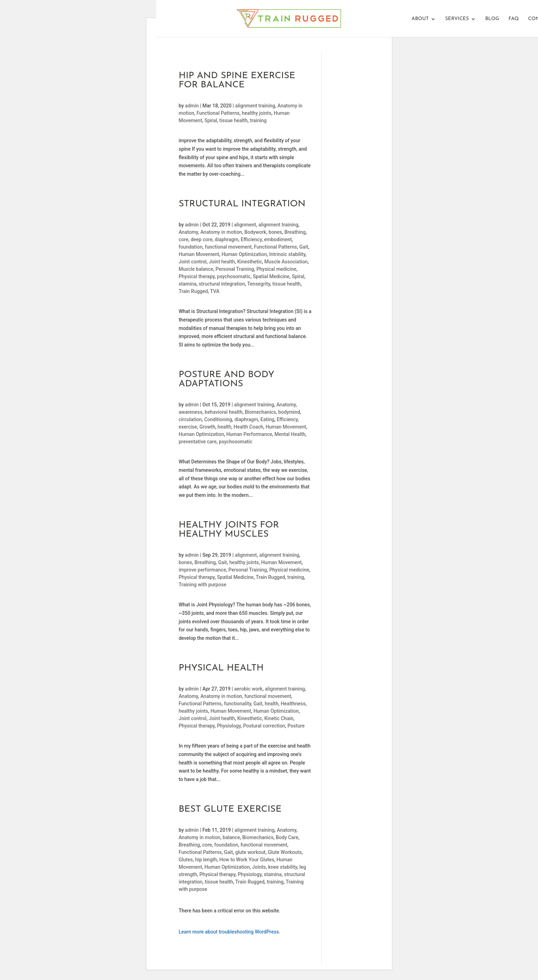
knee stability (283, 867)
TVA (215, 291)
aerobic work (249, 689)
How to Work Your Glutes (247, 860)
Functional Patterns (218, 113)
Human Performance (249, 434)
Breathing (295, 232)
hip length (206, 860)
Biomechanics (261, 412)
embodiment (278, 239)
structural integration (222, 284)
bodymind (289, 412)
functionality (238, 704)
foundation (191, 247)
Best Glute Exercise (230, 809)
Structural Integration (242, 204)
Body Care (287, 837)
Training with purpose (202, 585)
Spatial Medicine (271, 276)
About (420, 19)
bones (275, 232)
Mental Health (290, 434)
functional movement (228, 247)
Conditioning (218, 419)
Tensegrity (258, 284)
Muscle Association (286, 262)
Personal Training (235, 269)
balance (231, 837)
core (184, 239)
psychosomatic (234, 276)
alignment (245, 225)
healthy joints (257, 113)
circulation (190, 419)
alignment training (255, 106)
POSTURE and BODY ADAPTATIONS (227, 379)
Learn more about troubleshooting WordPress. (230, 932)
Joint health (222, 262)
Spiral (211, 120)
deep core (202, 239)
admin (192, 106)
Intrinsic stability (287, 254)
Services (457, 19)
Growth (207, 427)
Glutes (186, 860)
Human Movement (199, 254)
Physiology (229, 726)
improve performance (202, 570)
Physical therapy (197, 276)
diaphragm (226, 239)
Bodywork (255, 232)
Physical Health (221, 668)
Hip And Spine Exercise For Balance (237, 80)
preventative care (198, 442)
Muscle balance (196, 269)
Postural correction (264, 726)
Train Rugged (193, 291)
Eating (267, 419)
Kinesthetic (249, 262)
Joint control (193, 262)
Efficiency (251, 239)
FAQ (514, 19)
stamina (188, 284)
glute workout (250, 852)
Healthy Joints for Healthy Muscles (229, 530)
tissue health (233, 120)
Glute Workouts (285, 852)
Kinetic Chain (279, 718)
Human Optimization (244, 254)
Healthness (293, 704)
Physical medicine (277, 269)
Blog (492, 19)
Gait (304, 247)
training (258, 120)
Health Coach (248, 427)
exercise (188, 427)
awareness (191, 412)
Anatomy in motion (221, 232)
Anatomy (188, 232)
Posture (296, 726)
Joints (259, 867)
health (224, 427)
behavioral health (224, 412)
